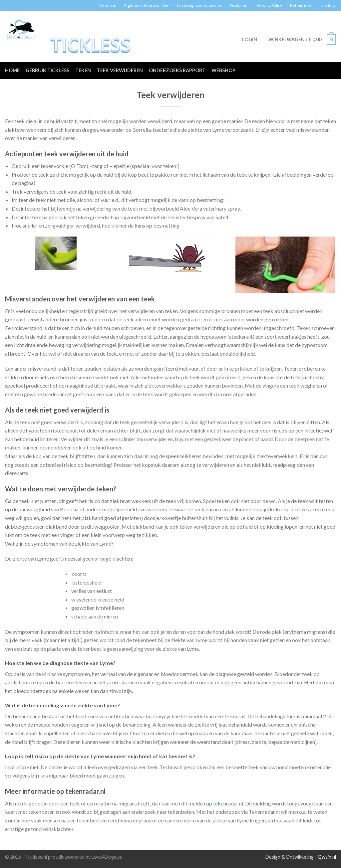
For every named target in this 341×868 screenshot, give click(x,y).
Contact (329, 5)
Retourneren (302, 5)
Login (249, 39)
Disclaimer (239, 5)
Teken (83, 70)
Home (12, 70)
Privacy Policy (270, 5)
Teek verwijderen (120, 70)
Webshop (223, 70)
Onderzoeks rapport (177, 70)
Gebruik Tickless (47, 70)
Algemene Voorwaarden (147, 5)
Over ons (107, 5)
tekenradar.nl (228, 803)
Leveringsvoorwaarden (199, 5)
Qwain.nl (327, 857)
